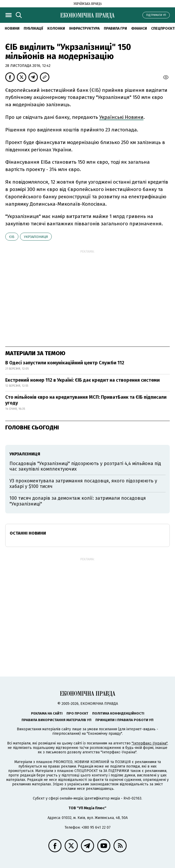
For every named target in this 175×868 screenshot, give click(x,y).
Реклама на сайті (47, 713)
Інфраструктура (84, 28)
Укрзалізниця (36, 237)
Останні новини (28, 533)
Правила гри (115, 28)
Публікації (33, 28)
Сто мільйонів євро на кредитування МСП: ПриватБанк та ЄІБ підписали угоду (86, 400)
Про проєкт (77, 713)
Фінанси (139, 28)
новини (12, 28)
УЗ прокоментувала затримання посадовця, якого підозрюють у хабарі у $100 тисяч (83, 484)
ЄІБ (12, 237)
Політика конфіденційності (118, 713)
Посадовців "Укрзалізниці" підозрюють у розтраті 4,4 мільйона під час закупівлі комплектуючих (85, 466)
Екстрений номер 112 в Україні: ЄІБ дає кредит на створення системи (83, 380)
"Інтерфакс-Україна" (150, 743)
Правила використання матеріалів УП (56, 720)
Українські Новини (121, 117)
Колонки (56, 28)
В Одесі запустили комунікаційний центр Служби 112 (65, 363)
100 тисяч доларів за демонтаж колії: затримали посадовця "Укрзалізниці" (78, 501)
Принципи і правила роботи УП (124, 720)
